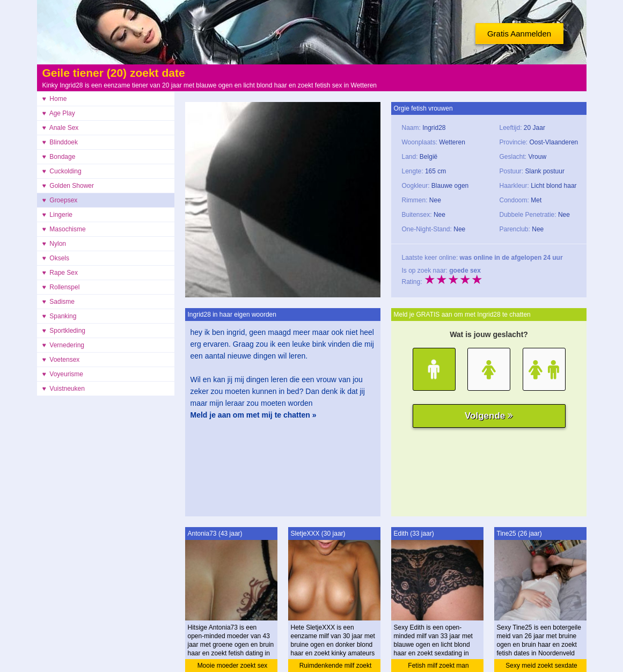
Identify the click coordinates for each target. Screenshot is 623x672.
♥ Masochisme (64, 229)
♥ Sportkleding (64, 331)
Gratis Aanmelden (519, 34)
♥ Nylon (54, 244)
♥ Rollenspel (61, 287)
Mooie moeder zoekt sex (233, 666)
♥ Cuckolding (62, 171)
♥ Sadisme (58, 302)
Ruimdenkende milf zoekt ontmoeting (336, 667)
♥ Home (55, 99)
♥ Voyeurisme (63, 374)
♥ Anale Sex (61, 128)
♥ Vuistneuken (64, 389)
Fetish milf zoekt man (438, 666)
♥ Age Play (59, 113)
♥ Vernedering (64, 345)
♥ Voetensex (61, 360)
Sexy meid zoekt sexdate (541, 666)
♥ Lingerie (58, 215)
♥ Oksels (56, 258)
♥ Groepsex (60, 200)
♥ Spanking (60, 316)
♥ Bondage (59, 157)
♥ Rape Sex (60, 273)
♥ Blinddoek (60, 142)
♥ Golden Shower (68, 186)
